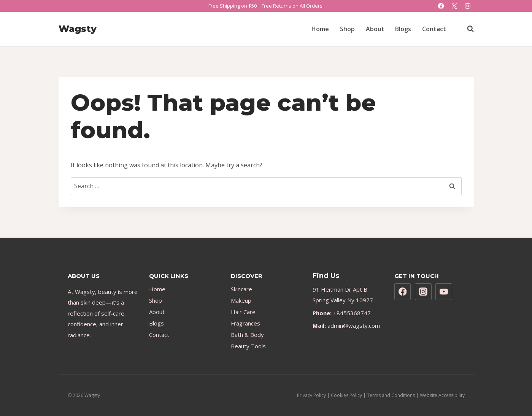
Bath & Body (247, 335)
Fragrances (245, 323)
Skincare (241, 289)
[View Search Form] (467, 29)
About (375, 29)
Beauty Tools (248, 346)
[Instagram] (468, 6)
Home (320, 29)
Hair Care (243, 312)
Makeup (241, 300)
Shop (347, 29)
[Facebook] (441, 6)
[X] (454, 6)
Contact (434, 29)
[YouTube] (444, 292)
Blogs (403, 29)
